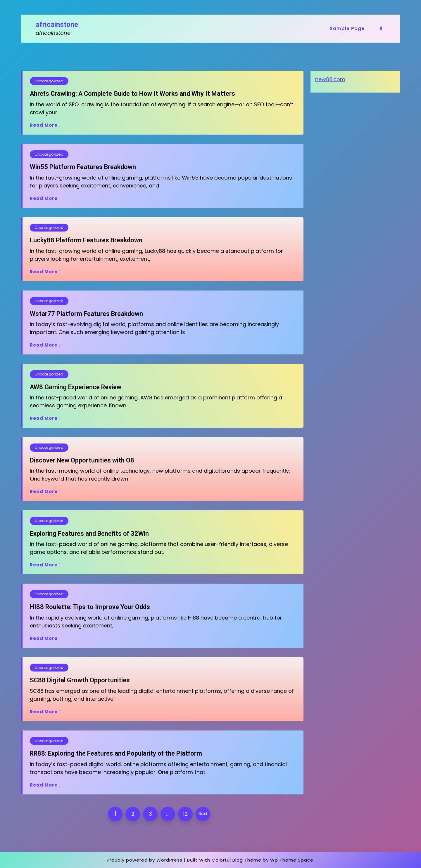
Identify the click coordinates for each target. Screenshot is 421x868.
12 (185, 814)
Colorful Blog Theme (237, 860)
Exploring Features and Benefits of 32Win (89, 534)
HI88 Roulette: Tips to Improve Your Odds (90, 607)
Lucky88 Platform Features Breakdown (86, 240)
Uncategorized (49, 81)
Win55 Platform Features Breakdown (83, 167)
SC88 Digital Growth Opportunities (80, 680)
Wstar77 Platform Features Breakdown (86, 314)
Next (203, 814)
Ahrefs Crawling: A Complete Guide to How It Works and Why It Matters (132, 94)
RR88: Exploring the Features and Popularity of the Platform (116, 753)
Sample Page (347, 28)
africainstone (57, 25)
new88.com (330, 79)
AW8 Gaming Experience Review (76, 387)
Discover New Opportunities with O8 (82, 460)
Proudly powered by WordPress (145, 860)
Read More (45, 125)
